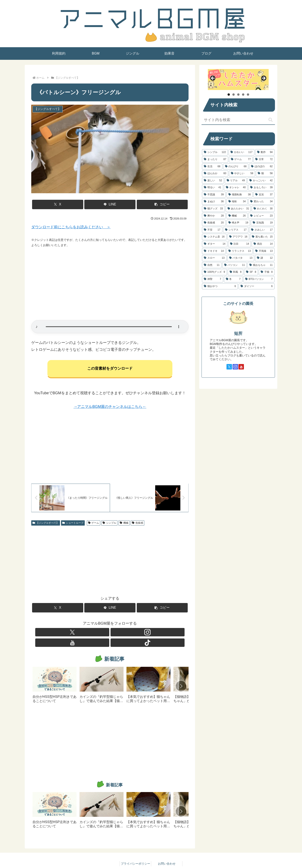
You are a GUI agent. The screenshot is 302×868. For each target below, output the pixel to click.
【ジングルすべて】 (46, 525)
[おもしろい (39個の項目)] (261, 188)
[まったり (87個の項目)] (215, 159)
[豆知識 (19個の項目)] (263, 223)
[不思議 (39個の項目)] (214, 195)
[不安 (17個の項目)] (212, 230)
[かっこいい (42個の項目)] (261, 181)
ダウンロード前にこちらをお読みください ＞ (71, 227)
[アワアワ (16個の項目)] (238, 237)
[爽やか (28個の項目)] (214, 216)
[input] (238, 120)
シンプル (109, 525)
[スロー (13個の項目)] (214, 258)
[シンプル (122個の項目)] (215, 152)
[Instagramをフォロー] (105, 634)
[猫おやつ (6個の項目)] (220, 286)
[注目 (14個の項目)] (240, 244)
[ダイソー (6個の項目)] (257, 286)
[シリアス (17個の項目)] (236, 230)
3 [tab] (238, 95)
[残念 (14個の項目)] (263, 244)
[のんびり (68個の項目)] (236, 167)
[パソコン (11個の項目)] (235, 265)
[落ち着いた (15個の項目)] (262, 237)
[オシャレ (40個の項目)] (236, 188)
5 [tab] (248, 95)
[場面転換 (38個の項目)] (240, 195)
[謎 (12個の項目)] (265, 258)
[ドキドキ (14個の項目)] (214, 251)
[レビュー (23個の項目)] (261, 216)
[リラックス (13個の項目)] (240, 251)
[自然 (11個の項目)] (212, 265)
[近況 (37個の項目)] (264, 195)
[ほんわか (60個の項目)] (215, 174)
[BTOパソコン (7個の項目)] (259, 279)
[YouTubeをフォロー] (115, 634)
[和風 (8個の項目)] (236, 272)
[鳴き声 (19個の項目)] (238, 223)
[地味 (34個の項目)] (237, 202)
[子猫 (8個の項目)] (267, 272)
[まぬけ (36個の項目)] (214, 202)
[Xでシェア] (58, 204)
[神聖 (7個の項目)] (213, 279)
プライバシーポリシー (135, 855)
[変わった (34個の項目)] (261, 202)
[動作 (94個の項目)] (265, 152)
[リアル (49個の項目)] (236, 181)
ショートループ (73, 525)
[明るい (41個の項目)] (213, 188)
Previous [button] (213, 78)
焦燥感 (137, 525)
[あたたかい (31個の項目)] (238, 209)
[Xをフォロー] (95, 634)
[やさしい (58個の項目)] (242, 174)
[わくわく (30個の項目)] (263, 209)
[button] (162, 204)
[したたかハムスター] (238, 80)
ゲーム (94, 525)
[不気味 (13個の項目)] (264, 251)
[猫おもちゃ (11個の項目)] (261, 265)
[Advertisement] (110, 284)
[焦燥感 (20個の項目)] (214, 223)
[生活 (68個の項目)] (212, 167)
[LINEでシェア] (110, 204)
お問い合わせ (167, 855)
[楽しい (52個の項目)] (213, 181)
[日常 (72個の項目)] (264, 159)
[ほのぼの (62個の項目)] (262, 167)
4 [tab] (243, 95)
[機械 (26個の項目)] (237, 216)
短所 (238, 333)
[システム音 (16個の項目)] (214, 237)
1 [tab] (229, 95)
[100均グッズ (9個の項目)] (214, 272)
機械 (124, 525)
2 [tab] (234, 95)
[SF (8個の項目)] (251, 272)
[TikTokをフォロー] (124, 634)
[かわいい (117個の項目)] (241, 152)
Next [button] (263, 78)
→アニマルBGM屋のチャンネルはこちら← (110, 407)
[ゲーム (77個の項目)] (241, 159)
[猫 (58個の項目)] (265, 174)
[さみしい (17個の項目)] (262, 230)
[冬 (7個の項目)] (233, 279)
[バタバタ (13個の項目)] (241, 258)
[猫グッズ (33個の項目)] (213, 209)
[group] (55, 678)
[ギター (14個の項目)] (215, 244)
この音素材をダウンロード (110, 369)
